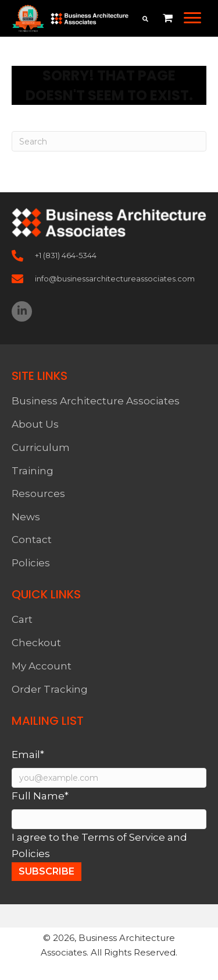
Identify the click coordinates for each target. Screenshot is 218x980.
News (26, 517)
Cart (22, 619)
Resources (38, 493)
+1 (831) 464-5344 (66, 255)
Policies (31, 563)
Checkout (36, 643)
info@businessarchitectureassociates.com (115, 279)
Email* (28, 755)
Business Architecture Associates (96, 401)
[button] (192, 18)
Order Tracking (50, 689)
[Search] (109, 141)
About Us (35, 424)
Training (33, 471)
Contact (32, 540)
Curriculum (41, 447)
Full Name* (40, 796)
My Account (42, 666)
